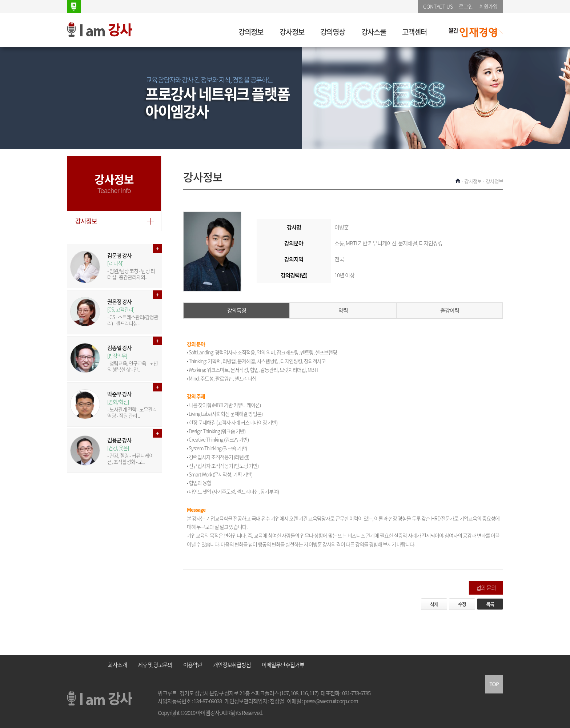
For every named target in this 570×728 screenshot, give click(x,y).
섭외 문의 (486, 588)
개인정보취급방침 (232, 665)
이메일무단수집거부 (283, 665)
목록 (490, 604)
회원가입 (488, 6)
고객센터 (414, 32)
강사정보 (292, 32)
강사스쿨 (374, 32)
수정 (462, 604)
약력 (343, 310)
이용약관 (193, 665)
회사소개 (117, 665)
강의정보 (251, 32)
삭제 (434, 604)
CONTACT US (438, 6)
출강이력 (450, 310)
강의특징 (237, 310)
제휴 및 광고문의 (155, 665)
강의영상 (333, 32)
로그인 (466, 6)
